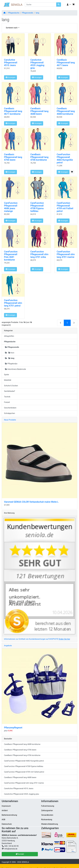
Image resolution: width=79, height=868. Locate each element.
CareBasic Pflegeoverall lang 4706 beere (13, 157)
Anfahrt (5, 810)
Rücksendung (47, 820)
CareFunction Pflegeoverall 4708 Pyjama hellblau (37, 207)
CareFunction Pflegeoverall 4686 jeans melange (11, 207)
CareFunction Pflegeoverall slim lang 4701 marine (66, 254)
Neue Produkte (10, 420)
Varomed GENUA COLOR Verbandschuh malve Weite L (31, 502)
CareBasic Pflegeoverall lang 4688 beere (39, 111)
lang (37, 13)
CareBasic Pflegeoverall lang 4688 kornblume (66, 111)
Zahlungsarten (47, 810)
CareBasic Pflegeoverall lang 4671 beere (66, 63)
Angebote (8, 646)
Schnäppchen (10, 413)
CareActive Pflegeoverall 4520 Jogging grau (37, 64)
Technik (7, 397)
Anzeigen (10, 77)
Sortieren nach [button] (12, 28)
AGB (3, 820)
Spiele (6, 375)
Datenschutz (7, 824)
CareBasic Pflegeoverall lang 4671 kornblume (13, 111)
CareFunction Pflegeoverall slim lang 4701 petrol (13, 303)
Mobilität (8, 380)
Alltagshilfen (9, 336)
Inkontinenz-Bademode (15, 369)
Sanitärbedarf (10, 391)
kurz (10, 353)
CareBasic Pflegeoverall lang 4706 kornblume (39, 157)
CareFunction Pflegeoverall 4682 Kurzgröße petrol (65, 158)
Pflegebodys (11, 364)
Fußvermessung (48, 806)
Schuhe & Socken (11, 386)
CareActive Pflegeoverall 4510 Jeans (11, 63)
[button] (69, 5)
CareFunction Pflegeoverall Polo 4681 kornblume (11, 256)
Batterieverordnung (9, 815)
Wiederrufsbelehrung (50, 824)
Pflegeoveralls (27, 13)
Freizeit (7, 402)
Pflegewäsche (14, 13)
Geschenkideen (10, 408)
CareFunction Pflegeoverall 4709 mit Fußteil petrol (65, 207)
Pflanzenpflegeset (13, 728)
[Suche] (41, 5)
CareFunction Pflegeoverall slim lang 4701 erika (39, 254)
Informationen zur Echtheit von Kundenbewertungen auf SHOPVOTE (37, 639)
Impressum (6, 806)
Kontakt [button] (20, 854)
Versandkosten (47, 815)
